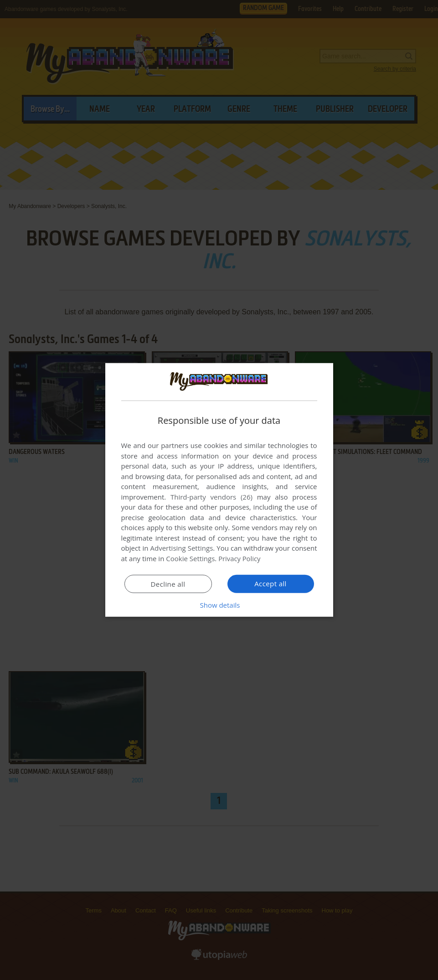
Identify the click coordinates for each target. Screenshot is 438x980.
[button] (219, 605)
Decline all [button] (168, 584)
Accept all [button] (271, 584)
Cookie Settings (190, 558)
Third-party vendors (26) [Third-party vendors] (211, 497)
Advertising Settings (182, 548)
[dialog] (219, 490)
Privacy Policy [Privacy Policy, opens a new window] (240, 558)
